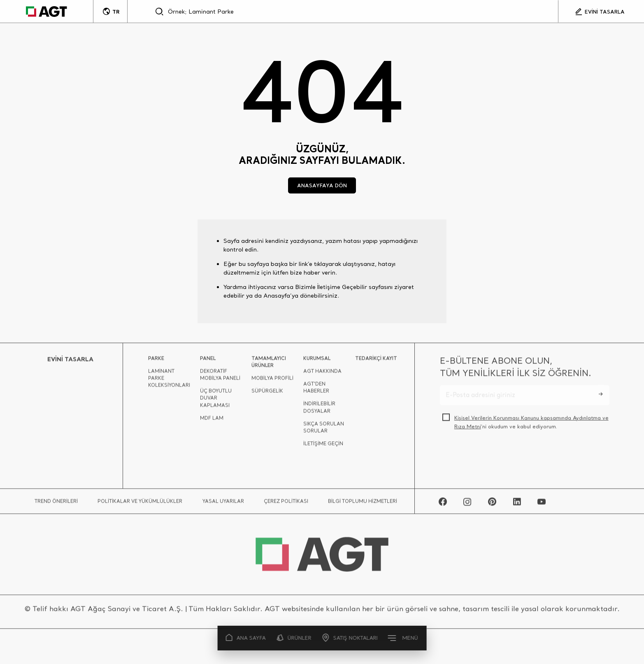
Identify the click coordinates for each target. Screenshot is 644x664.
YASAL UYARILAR (223, 504)
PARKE (156, 360)
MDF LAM (212, 421)
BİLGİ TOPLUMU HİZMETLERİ (363, 504)
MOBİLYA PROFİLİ (272, 381)
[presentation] (502, 458)
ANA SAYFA (246, 638)
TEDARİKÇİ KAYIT (376, 360)
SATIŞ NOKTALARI (350, 638)
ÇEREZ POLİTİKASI (286, 504)
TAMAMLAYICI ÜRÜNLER (269, 364)
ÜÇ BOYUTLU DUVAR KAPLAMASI (216, 400)
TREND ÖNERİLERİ (56, 504)
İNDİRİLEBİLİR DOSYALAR (319, 410)
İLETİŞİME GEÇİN (323, 446)
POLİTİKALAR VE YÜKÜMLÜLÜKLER (140, 504)
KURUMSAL (317, 360)
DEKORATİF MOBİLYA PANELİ (220, 377)
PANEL (208, 360)
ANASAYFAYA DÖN (322, 185)
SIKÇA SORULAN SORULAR (324, 430)
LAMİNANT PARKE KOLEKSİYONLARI (169, 381)
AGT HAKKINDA (322, 374)
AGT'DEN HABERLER (316, 390)
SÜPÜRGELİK (267, 393)
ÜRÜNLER (294, 638)
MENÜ (404, 638)
